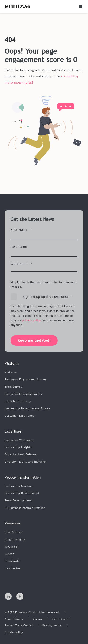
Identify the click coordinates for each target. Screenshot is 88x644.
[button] (80, 7)
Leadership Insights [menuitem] (18, 447)
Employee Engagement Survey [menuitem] (26, 380)
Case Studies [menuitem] (13, 532)
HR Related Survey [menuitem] (18, 401)
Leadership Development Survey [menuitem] (27, 408)
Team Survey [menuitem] (13, 387)
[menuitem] (14, 619)
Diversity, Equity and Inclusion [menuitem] (26, 462)
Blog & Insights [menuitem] (15, 539)
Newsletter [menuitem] (13, 568)
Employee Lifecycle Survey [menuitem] (23, 394)
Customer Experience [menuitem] (20, 416)
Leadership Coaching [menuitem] (19, 486)
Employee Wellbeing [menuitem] (19, 440)
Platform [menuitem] (11, 372)
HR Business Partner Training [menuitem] (25, 508)
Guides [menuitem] (9, 554)
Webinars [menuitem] (11, 547)
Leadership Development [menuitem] (22, 493)
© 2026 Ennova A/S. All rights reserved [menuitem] (32, 612)
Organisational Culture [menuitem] (20, 454)
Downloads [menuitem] (12, 561)
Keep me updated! (34, 340)
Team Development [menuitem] (18, 500)
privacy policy (32, 320)
